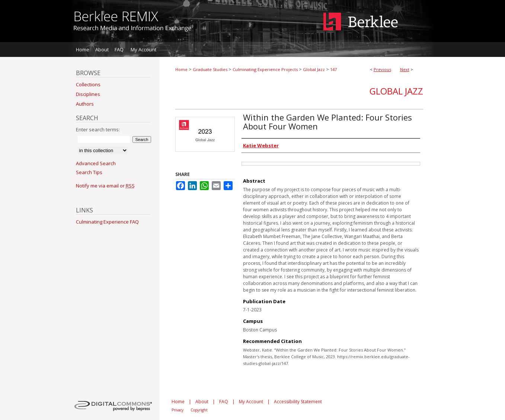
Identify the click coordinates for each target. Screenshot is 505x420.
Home (181, 69)
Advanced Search (96, 163)
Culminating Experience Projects (265, 69)
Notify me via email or (105, 186)
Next (405, 69)
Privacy (178, 410)
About (202, 402)
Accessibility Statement (298, 402)
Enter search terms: (98, 129)
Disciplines (88, 94)
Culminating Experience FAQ (107, 222)
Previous (382, 69)
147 (333, 69)
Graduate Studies (210, 69)
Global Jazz (314, 69)
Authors (85, 104)
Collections (88, 84)
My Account (251, 402)
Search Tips (89, 172)
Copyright (199, 410)
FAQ (224, 402)
